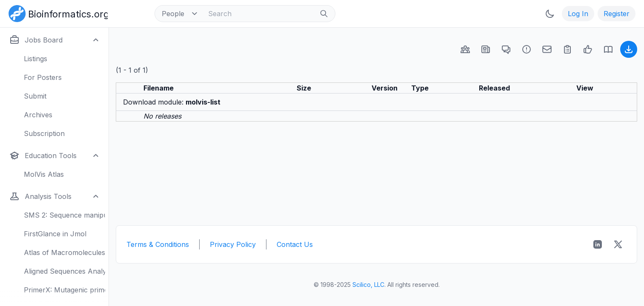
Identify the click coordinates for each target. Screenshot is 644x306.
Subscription (44, 133)
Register (617, 14)
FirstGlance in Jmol (55, 234)
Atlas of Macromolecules (64, 252)
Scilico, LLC (368, 285)
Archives (38, 115)
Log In (578, 14)
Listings (36, 59)
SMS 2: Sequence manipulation (64, 215)
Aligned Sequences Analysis (64, 271)
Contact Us (295, 244)
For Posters (43, 77)
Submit (35, 96)
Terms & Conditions (158, 244)
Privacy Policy (233, 244)
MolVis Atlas (44, 174)
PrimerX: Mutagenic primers (64, 290)
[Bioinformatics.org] (56, 13)
